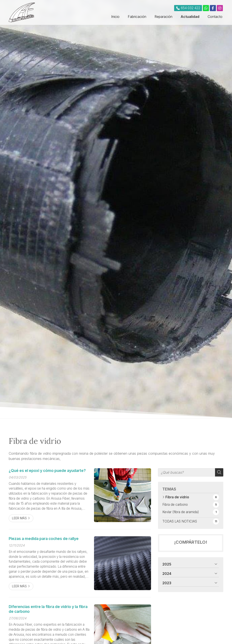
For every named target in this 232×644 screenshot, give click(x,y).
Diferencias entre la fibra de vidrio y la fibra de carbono (48, 609)
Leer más (19, 518)
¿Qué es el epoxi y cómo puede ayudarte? (47, 471)
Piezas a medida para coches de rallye (44, 539)
